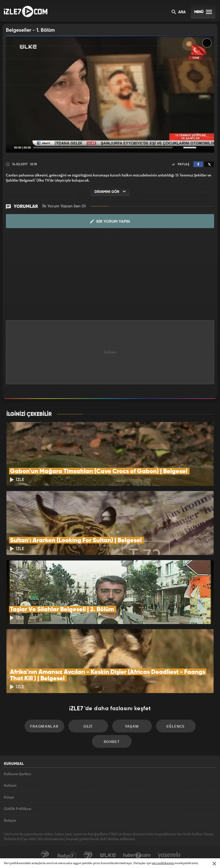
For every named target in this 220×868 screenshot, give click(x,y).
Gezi (88, 726)
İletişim (10, 820)
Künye (9, 797)
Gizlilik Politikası (18, 809)
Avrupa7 (88, 855)
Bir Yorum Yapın (110, 221)
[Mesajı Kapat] (214, 864)
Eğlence (176, 726)
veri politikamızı (163, 863)
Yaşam (132, 726)
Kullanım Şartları (18, 774)
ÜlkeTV (108, 855)
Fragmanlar (44, 726)
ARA (179, 12)
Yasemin (169, 855)
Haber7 (137, 855)
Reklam (10, 785)
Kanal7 (45, 855)
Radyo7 (67, 855)
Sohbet (112, 742)
